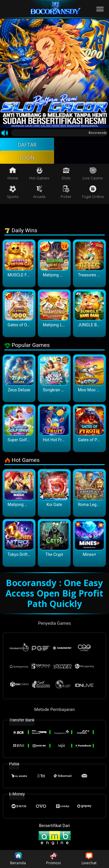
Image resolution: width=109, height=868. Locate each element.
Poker (66, 193)
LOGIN (27, 158)
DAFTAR (27, 145)
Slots (66, 174)
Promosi (54, 859)
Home (13, 174)
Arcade (40, 193)
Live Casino (93, 174)
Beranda (18, 859)
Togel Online (93, 193)
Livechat (89, 859)
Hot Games (39, 174)
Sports (13, 193)
